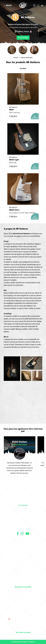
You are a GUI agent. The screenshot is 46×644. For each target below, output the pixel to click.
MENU (9, 5)
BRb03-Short (14, 210)
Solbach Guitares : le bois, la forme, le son (23, 629)
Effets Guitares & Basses (23, 577)
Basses (23, 571)
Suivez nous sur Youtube (27, 533)
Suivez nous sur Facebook (18, 533)
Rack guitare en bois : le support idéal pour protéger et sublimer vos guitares (23, 608)
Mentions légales (23, 544)
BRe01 (12, 110)
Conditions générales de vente (23, 542)
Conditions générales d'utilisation (23, 539)
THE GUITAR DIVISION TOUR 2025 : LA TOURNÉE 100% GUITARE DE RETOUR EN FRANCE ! (23, 614)
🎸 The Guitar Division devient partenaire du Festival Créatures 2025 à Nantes (23, 620)
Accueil (16, 58)
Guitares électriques (27, 58)
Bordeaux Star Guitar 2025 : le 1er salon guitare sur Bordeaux (23, 625)
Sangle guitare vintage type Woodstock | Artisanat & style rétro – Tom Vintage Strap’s (23, 602)
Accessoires (23, 580)
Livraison (23, 552)
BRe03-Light (14, 160)
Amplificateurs (23, 574)
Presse (23, 528)
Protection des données (23, 547)
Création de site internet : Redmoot (23, 642)
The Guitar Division (23, 5)
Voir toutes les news (23, 633)
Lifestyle (23, 584)
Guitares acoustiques (23, 567)
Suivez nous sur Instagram (22, 533)
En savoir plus (23, 38)
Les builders (23, 518)
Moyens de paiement (23, 550)
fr (42, 6)
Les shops (23, 521)
